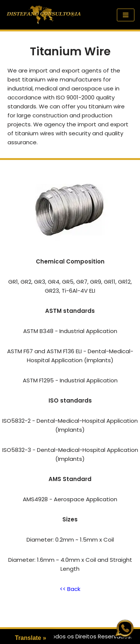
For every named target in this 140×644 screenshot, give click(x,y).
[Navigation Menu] (126, 15)
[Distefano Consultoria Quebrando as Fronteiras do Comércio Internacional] (44, 15)
